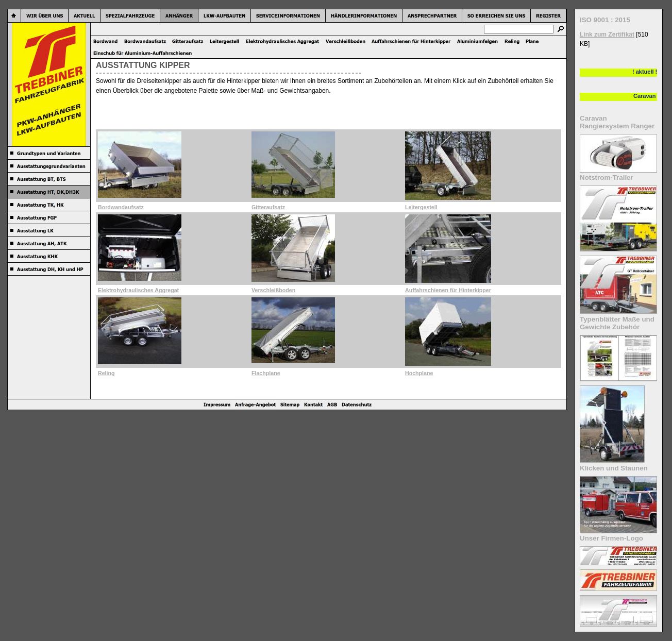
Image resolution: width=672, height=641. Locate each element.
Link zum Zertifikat (607, 35)
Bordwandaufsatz (121, 207)
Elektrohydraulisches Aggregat (138, 290)
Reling (106, 373)
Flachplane (266, 373)
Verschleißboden (273, 290)
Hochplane (419, 373)
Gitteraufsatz (268, 207)
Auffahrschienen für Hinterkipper (448, 290)
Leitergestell (421, 207)
